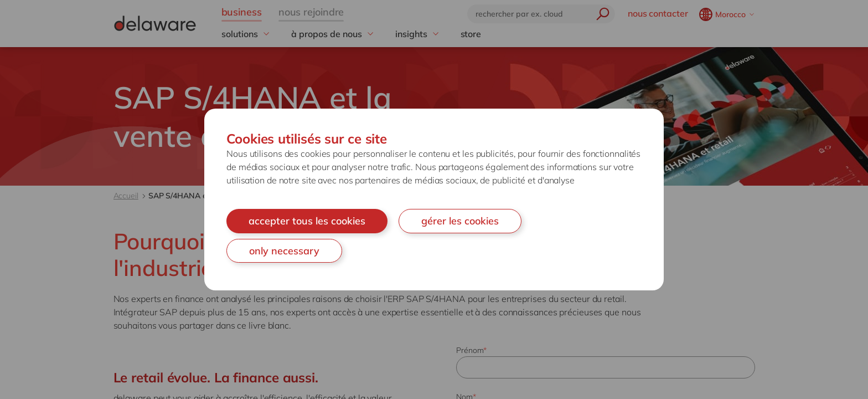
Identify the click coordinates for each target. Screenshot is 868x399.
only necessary (284, 251)
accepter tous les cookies (307, 221)
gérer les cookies (460, 221)
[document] (434, 199)
